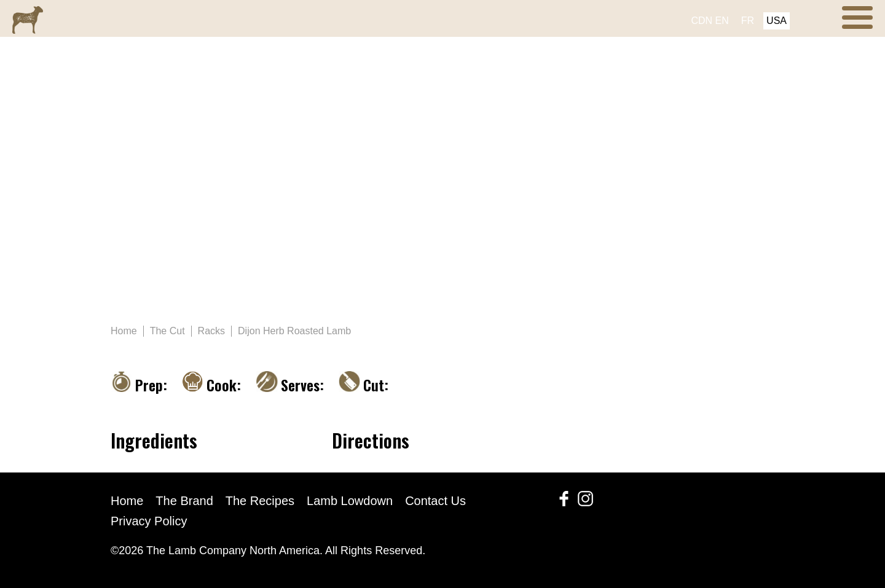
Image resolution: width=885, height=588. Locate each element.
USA (777, 21)
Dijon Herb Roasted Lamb (294, 331)
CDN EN (710, 21)
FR (748, 21)
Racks (211, 331)
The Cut (167, 331)
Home (124, 331)
